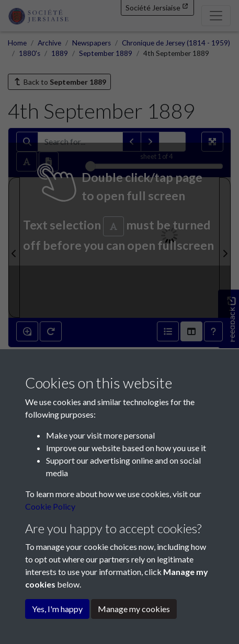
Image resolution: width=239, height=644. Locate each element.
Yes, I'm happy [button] (57, 609)
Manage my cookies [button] (134, 609)
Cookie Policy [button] (50, 506)
